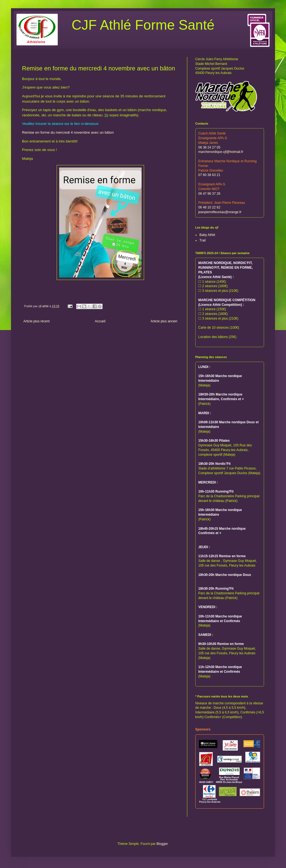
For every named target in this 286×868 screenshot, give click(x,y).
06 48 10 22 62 (209, 207)
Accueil (100, 321)
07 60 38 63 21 (209, 175)
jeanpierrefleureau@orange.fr (220, 212)
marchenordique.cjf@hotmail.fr (221, 152)
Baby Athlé (207, 235)
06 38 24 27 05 (209, 147)
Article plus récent (36, 321)
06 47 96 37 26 (209, 194)
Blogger (162, 844)
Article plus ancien (164, 321)
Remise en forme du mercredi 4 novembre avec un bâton (68, 132)
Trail (203, 240)
